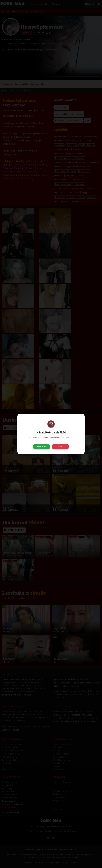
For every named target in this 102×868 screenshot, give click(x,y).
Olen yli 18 (42, 447)
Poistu (60, 447)
